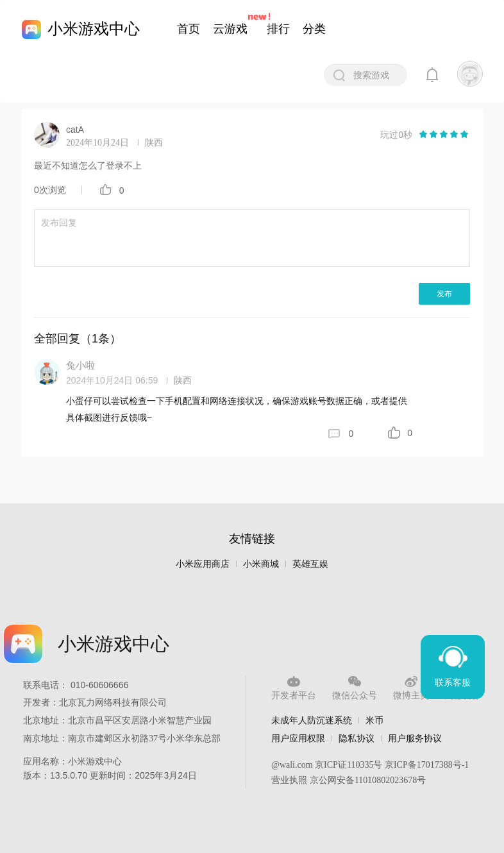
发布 (444, 294)
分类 (314, 29)
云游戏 (230, 29)
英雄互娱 (310, 564)
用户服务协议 (415, 738)
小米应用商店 (203, 564)
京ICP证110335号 (349, 765)
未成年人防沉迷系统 (312, 720)
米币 (374, 720)
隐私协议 (357, 738)
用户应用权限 (298, 738)
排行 (278, 29)
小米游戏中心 (94, 29)
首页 (189, 29)
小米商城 (261, 564)
